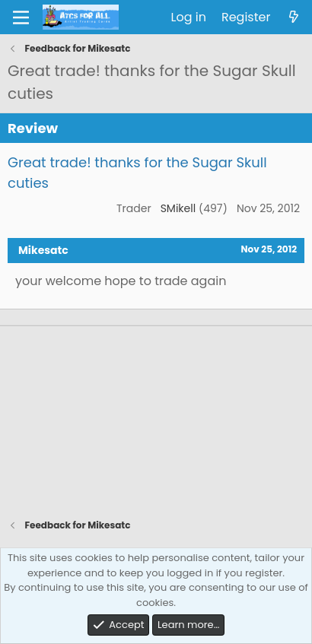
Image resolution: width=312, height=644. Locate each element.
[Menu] (21, 17)
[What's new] (293, 17)
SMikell (178, 208)
